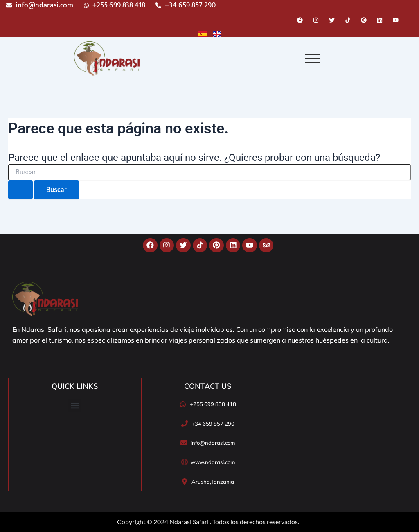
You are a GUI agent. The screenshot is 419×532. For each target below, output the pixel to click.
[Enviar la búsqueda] (20, 190)
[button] (75, 405)
